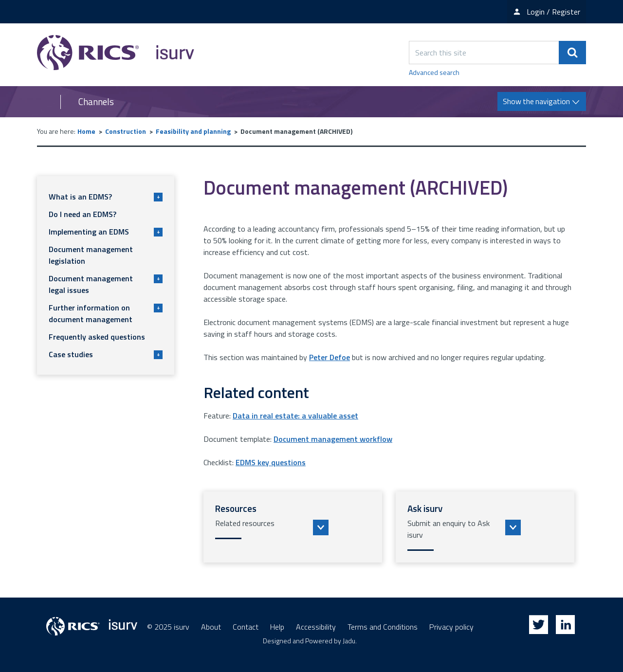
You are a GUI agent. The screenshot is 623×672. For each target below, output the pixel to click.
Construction (126, 131)
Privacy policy (451, 627)
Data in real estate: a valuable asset (295, 416)
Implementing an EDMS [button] (106, 232)
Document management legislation (91, 255)
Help (277, 627)
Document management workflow (333, 439)
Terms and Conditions (383, 627)
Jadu (349, 641)
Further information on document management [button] (106, 313)
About (211, 627)
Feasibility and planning (193, 131)
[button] (293, 527)
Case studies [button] (106, 354)
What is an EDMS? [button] (106, 197)
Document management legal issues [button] (106, 284)
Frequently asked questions (97, 337)
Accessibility (316, 627)
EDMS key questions (271, 462)
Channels (96, 102)
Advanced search (434, 72)
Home (86, 131)
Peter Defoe (330, 357)
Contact (246, 627)
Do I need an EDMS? (82, 214)
